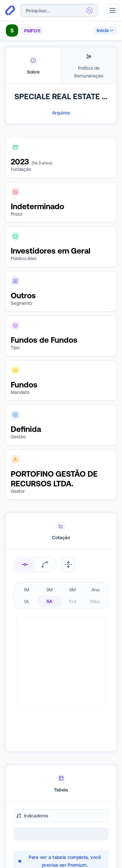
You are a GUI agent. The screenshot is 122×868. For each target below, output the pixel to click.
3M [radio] (50, 590)
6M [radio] (73, 590)
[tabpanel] (61, 114)
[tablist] (61, 65)
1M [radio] (27, 590)
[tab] (33, 65)
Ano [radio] (96, 590)
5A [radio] (50, 601)
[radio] (25, 565)
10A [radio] (73, 601)
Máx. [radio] (95, 601)
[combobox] (59, 10)
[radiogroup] (61, 596)
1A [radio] (27, 601)
